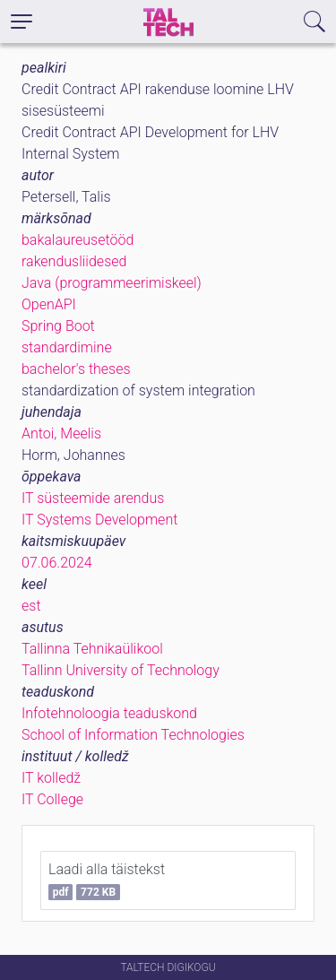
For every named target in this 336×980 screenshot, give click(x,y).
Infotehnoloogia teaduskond (109, 713)
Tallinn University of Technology (121, 670)
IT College (52, 799)
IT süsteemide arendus (93, 498)
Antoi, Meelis (61, 434)
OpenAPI (49, 304)
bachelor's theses (76, 369)
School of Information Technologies (133, 735)
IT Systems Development (99, 520)
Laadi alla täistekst (107, 880)
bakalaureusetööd (78, 240)
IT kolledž (51, 778)
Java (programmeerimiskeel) (112, 283)
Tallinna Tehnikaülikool (92, 649)
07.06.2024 (57, 563)
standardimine (67, 347)
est (31, 606)
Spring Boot (58, 326)
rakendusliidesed (74, 261)
